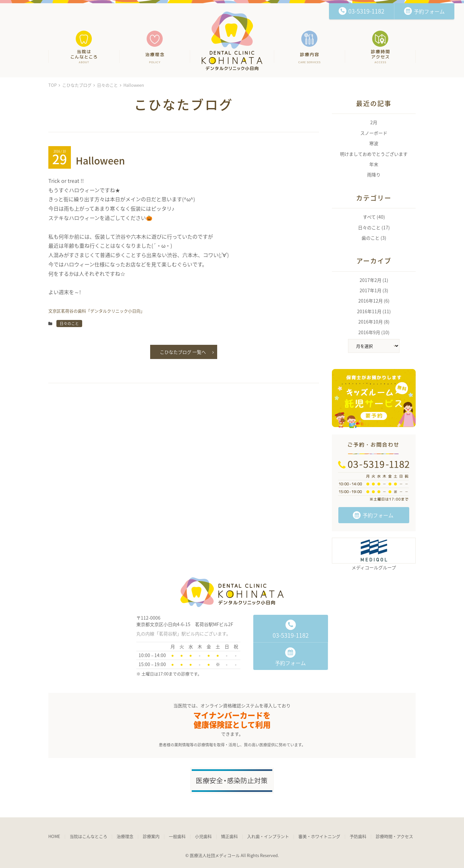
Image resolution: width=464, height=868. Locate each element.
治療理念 (125, 836)
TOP (53, 85)
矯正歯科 (229, 836)
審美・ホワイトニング (319, 836)
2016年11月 (369, 311)
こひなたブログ (77, 85)
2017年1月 (371, 290)
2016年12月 (371, 301)
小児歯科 (203, 836)
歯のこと (371, 238)
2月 (374, 122)
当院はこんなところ (88, 836)
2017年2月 (371, 280)
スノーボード (374, 133)
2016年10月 (371, 322)
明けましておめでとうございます (374, 154)
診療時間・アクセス (394, 836)
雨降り (374, 175)
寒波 (374, 143)
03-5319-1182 (291, 630)
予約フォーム (373, 515)
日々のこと (107, 85)
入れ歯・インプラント (268, 836)
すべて (369, 217)
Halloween (100, 160)
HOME (54, 836)
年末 (374, 164)
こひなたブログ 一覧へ (187, 352)
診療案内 (151, 836)
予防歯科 (358, 836)
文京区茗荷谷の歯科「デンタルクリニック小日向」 (232, 41)
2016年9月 (369, 332)
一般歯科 (177, 836)
